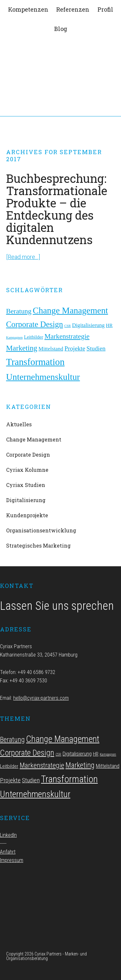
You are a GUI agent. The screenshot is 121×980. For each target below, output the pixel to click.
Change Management (70, 311)
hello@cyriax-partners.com (41, 698)
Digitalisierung (88, 325)
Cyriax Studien (26, 485)
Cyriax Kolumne (27, 470)
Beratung (19, 311)
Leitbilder (33, 337)
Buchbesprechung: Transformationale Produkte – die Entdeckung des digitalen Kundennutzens (57, 209)
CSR (67, 326)
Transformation (35, 362)
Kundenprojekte (27, 515)
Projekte (75, 348)
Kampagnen (15, 337)
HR (109, 325)
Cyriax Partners (60, 61)
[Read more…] (23, 257)
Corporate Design (35, 324)
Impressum (12, 860)
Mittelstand (51, 349)
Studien (96, 348)
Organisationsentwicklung (41, 530)
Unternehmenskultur (43, 377)
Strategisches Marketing (38, 545)
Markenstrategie (67, 336)
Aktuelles (19, 424)
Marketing (22, 348)
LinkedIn (8, 835)
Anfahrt (8, 852)
